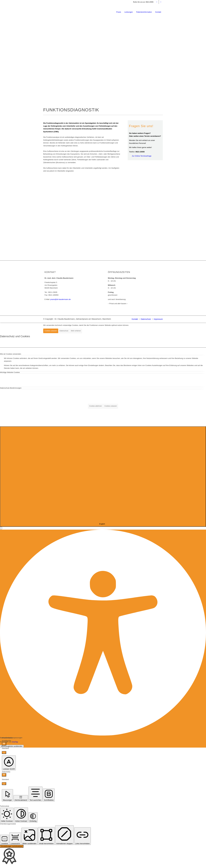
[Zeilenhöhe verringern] (4, 784)
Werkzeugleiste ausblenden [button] (12, 746)
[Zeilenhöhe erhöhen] (4, 775)
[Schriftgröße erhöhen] (4, 744)
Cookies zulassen (51, 331)
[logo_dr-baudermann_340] (63, 11)
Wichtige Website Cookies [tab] (10, 372)
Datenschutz (64, 331)
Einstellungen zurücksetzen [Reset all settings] (12, 846)
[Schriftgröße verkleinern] (4, 753)
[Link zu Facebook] (161, 2)
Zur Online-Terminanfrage (142, 156)
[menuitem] (119, 13)
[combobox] (103, 477)
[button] (1, 528)
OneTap (15, 742)
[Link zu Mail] (157, 2)
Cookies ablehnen (96, 406)
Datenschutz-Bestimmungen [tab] (11, 388)
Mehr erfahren (76, 331)
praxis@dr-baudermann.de (60, 299)
